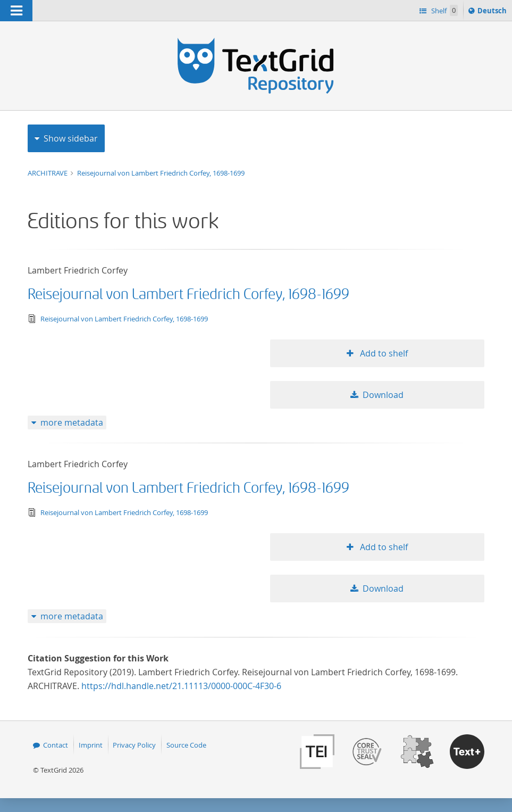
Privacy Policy (134, 745)
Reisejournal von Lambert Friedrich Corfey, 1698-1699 (161, 173)
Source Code (186, 745)
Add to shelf (383, 353)
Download (383, 395)
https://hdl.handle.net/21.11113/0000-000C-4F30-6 (181, 686)
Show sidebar (71, 138)
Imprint (91, 745)
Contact (56, 745)
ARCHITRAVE (48, 173)
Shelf (444, 10)
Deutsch (493, 12)
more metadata (72, 422)
